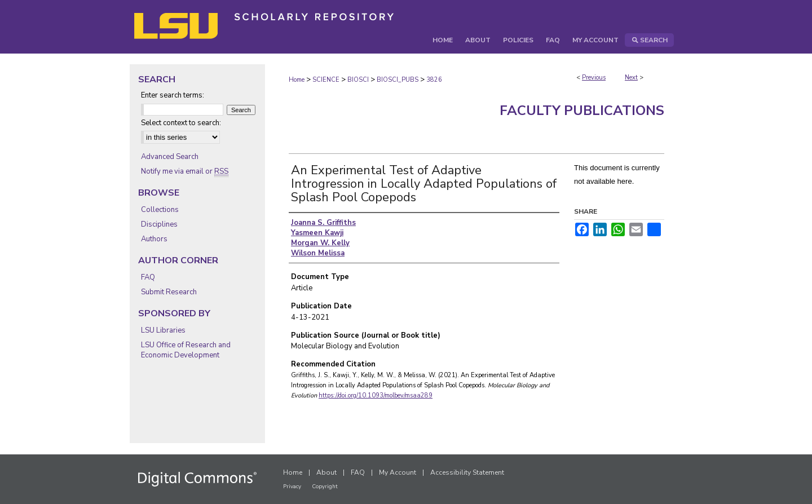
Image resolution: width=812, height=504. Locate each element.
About (326, 472)
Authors (154, 239)
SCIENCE (326, 80)
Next (631, 78)
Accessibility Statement (467, 472)
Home (297, 80)
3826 (434, 80)
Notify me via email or (185, 171)
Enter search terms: (173, 95)
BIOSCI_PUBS (398, 80)
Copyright (325, 487)
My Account (398, 472)
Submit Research (169, 292)
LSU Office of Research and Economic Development (186, 350)
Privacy (292, 487)
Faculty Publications (582, 110)
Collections (160, 210)
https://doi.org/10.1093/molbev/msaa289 (376, 395)
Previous (594, 78)
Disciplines (159, 224)
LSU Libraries (163, 330)
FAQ (148, 277)
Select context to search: (181, 123)
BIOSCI (358, 80)
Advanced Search (170, 157)
